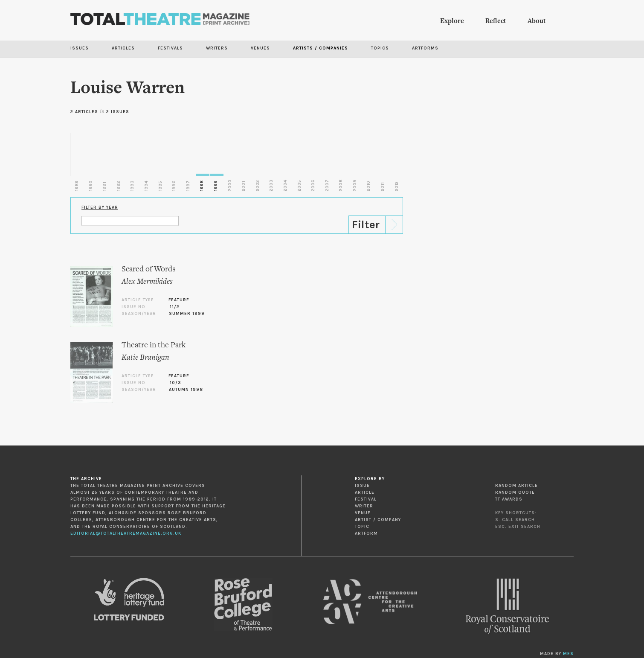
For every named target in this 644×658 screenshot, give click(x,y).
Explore (452, 21)
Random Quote (515, 492)
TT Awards (509, 499)
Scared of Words (149, 269)
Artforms (425, 48)
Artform (366, 533)
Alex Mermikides (147, 282)
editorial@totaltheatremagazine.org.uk (126, 533)
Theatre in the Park (154, 345)
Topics (380, 48)
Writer (364, 506)
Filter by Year (100, 207)
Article (365, 492)
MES (568, 654)
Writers (217, 48)
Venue (363, 513)
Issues (80, 48)
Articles (123, 48)
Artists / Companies (321, 48)
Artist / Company (378, 520)
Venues (260, 48)
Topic (362, 527)
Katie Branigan (145, 358)
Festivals (170, 48)
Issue (362, 486)
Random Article (516, 486)
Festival (366, 499)
